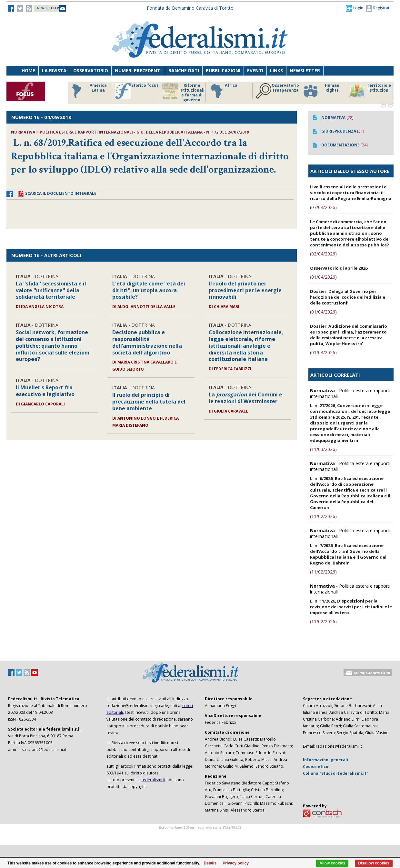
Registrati (378, 8)
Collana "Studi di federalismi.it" (336, 773)
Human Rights (321, 91)
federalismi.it (154, 780)
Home (28, 70)
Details (210, 863)
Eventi (255, 70)
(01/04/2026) (323, 277)
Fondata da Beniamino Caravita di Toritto (190, 8)
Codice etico (316, 767)
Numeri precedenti (138, 70)
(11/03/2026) (323, 449)
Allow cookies (332, 863)
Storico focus (137, 91)
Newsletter (305, 70)
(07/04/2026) (323, 207)
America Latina (88, 91)
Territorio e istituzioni (370, 91)
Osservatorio (91, 70)
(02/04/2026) (323, 254)
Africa (223, 91)
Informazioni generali (325, 760)
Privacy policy (236, 863)
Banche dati (184, 70)
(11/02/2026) (323, 516)
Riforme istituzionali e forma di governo (183, 93)
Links (276, 70)
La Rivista (54, 70)
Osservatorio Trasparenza (277, 91)
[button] (355, 8)
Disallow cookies (374, 863)
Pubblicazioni (223, 70)
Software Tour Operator (200, 835)
